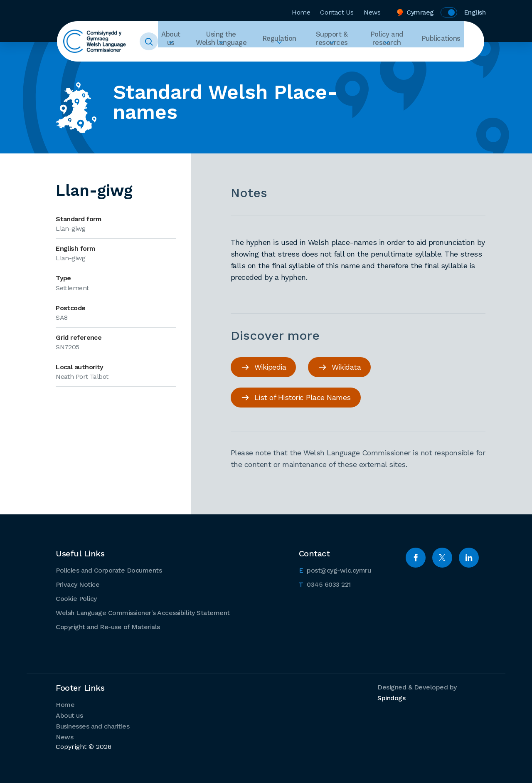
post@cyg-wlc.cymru (335, 569)
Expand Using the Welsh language (235, 57)
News (372, 10)
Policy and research (395, 42)
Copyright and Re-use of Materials (108, 626)
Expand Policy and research (395, 57)
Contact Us (337, 10)
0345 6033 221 (325, 583)
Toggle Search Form (165, 42)
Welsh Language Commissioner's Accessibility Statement (143, 612)
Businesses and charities (92, 725)
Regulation (290, 41)
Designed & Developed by (417, 692)
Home (301, 10)
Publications (444, 41)
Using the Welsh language (235, 42)
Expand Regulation (290, 57)
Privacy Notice (78, 584)
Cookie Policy (76, 598)
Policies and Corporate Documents (109, 569)
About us (185, 42)
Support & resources (339, 42)
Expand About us (185, 57)
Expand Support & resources (339, 57)
